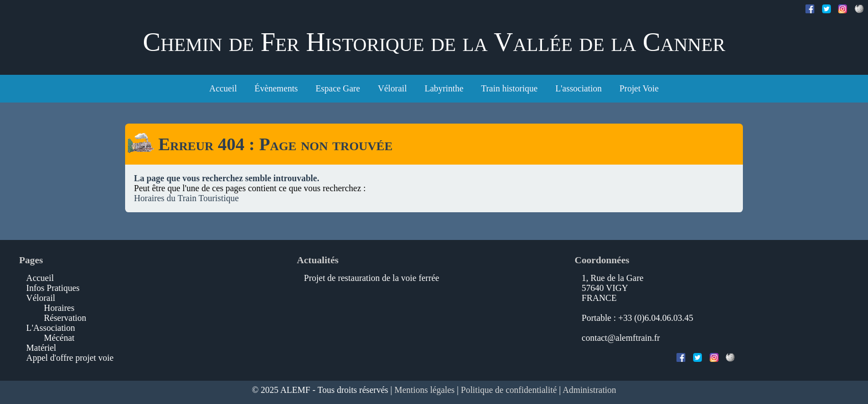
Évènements (276, 88)
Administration (589, 390)
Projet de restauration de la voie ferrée (371, 278)
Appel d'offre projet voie (70, 358)
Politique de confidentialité (509, 390)
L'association (578, 88)
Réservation (65, 318)
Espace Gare (338, 88)
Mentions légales (424, 390)
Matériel (41, 348)
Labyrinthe (444, 88)
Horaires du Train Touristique (186, 198)
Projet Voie (639, 88)
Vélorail (392, 88)
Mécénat (59, 338)
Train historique (509, 88)
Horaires (59, 308)
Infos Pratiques (53, 288)
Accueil (223, 88)
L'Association (50, 328)
